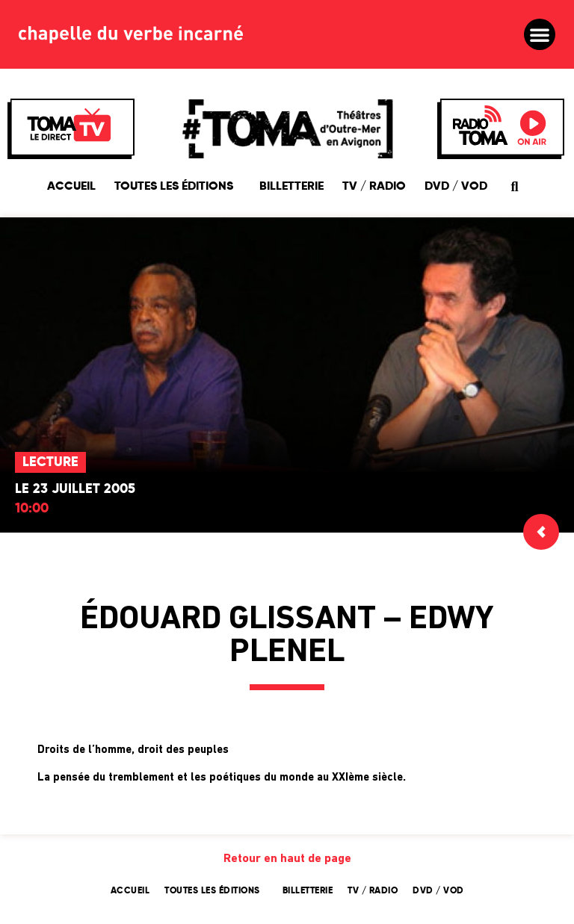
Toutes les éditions (178, 187)
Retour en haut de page (287, 859)
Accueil (71, 187)
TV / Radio (374, 187)
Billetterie (291, 187)
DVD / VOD (456, 187)
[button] (540, 34)
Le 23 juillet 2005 (75, 489)
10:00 (32, 509)
